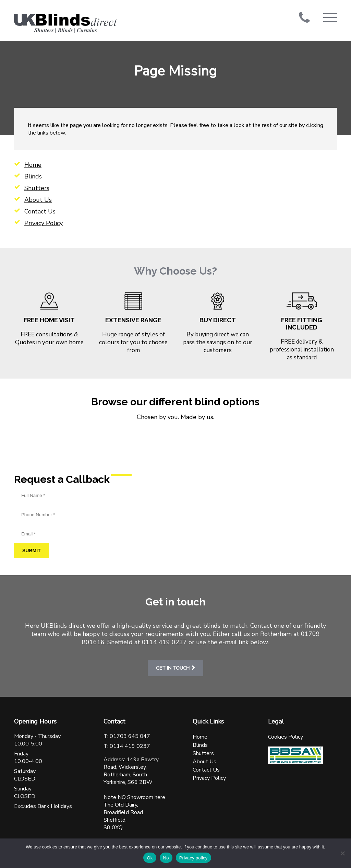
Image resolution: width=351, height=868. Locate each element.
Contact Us (40, 211)
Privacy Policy (44, 223)
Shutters (37, 188)
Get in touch (173, 668)
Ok (150, 858)
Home (33, 165)
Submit (32, 551)
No (166, 858)
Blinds (33, 176)
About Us (38, 200)
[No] (342, 853)
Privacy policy (193, 858)
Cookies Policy (286, 737)
